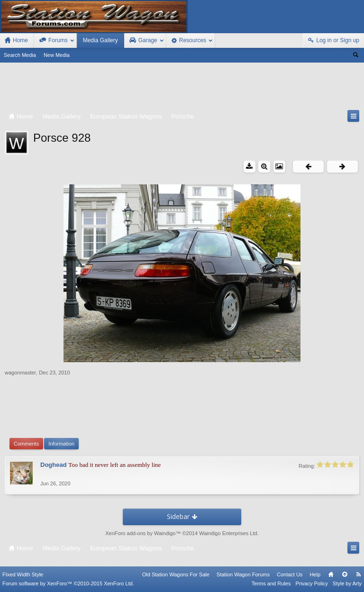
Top (345, 574)
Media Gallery (100, 40)
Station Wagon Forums (243, 574)
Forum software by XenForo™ (68, 583)
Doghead (54, 465)
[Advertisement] (182, 88)
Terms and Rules (271, 583)
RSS (358, 574)
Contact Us (290, 574)
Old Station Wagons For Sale (176, 574)
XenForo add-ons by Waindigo (140, 533)
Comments (26, 444)
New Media (57, 55)
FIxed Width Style (23, 574)
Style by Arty (347, 583)
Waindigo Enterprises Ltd (228, 533)
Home (331, 574)
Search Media (20, 55)
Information (61, 444)
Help (315, 574)
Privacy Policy (311, 583)
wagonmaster (20, 373)
